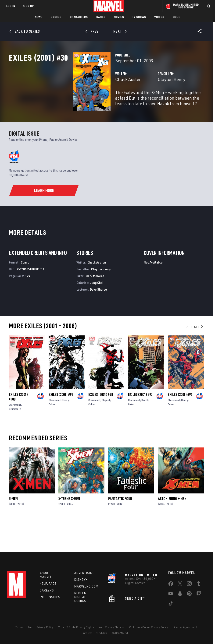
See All (195, 356)
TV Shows (139, 17)
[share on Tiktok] (171, 604)
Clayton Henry (149, 100)
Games (101, 17)
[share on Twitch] (199, 595)
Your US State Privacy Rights (76, 627)
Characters (79, 17)
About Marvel (46, 575)
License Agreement (185, 627)
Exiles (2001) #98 (101, 424)
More (177, 17)
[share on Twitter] (180, 584)
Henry (65, 429)
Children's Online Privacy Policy (149, 627)
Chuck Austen (84, 100)
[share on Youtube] (171, 595)
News (39, 17)
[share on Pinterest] (189, 595)
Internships (50, 597)
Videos (159, 17)
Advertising (84, 573)
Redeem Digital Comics (81, 597)
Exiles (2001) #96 (180, 424)
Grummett (15, 438)
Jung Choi (97, 312)
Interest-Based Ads (95, 633)
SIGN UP (28, 6)
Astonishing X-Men (172, 528)
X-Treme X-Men (69, 528)
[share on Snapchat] (180, 595)
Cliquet (106, 429)
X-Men (13, 528)
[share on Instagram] (189, 584)
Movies (119, 17)
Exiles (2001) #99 (61, 424)
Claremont (15, 434)
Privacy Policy (45, 627)
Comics (56, 17)
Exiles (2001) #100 (18, 426)
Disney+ (81, 580)
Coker (52, 434)
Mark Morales (95, 305)
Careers (47, 590)
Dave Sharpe (98, 318)
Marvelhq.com (86, 586)
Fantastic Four (120, 528)
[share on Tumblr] (199, 584)
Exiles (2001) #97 (140, 424)
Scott (145, 429)
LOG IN (11, 6)
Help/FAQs (48, 584)
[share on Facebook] (171, 585)
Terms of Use (24, 627)
